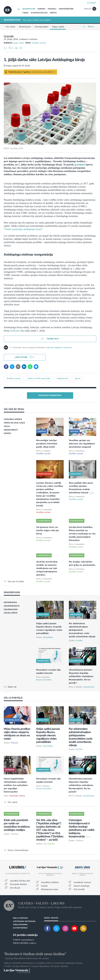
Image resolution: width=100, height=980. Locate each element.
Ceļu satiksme (49, 844)
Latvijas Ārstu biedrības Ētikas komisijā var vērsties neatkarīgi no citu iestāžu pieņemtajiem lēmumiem (82, 534)
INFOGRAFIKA (10, 603)
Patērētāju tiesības (17, 796)
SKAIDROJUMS (11, 610)
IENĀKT (93, 3)
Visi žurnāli (79, 889)
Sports (78, 379)
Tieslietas (15, 834)
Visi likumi (15, 888)
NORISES (42, 9)
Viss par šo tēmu (16, 581)
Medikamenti (63, 379)
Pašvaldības (48, 637)
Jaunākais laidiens (50, 882)
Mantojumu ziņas (50, 889)
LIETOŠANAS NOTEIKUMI (24, 921)
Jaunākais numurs (82, 882)
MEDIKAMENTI (11, 430)
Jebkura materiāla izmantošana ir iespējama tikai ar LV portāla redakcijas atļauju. (43, 963)
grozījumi (80, 165)
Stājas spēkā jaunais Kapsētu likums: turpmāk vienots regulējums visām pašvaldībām (48, 735)
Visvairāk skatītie (18, 884)
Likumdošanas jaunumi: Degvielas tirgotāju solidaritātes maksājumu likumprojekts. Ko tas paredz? (81, 676)
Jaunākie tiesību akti (20, 881)
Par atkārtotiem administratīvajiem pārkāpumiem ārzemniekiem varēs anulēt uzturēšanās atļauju (82, 630)
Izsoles (44, 886)
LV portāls (9, 36)
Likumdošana (89, 687)
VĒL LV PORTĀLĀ (13, 698)
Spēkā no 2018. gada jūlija (39, 379)
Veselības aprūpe (39, 43)
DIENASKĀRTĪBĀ (66, 9)
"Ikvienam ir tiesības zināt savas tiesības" (35, 954)
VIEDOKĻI (52, 9)
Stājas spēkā (19, 43)
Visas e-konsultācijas (18, 850)
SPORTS (7, 433)
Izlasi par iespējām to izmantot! (59, 348)
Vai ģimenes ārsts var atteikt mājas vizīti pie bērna (48, 530)
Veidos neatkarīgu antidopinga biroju (23, 229)
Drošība (79, 641)
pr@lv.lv (33, 943)
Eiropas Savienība (44, 680)
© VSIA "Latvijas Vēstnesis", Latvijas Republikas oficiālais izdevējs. (36, 966)
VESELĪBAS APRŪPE (13, 419)
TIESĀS (25, 13)
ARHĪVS (53, 13)
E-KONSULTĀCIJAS (39, 13)
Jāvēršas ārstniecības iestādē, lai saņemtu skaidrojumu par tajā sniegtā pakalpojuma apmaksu (47, 568)
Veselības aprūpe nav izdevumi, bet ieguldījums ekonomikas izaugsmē (82, 444)
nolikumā (15, 331)
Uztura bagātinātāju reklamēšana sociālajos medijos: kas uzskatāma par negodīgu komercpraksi (16, 785)
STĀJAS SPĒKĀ (11, 613)
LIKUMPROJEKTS (12, 606)
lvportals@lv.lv (28, 940)
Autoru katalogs (82, 886)
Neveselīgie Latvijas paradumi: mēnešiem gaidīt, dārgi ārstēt (47, 444)
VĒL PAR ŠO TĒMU (14, 409)
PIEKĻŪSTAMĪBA (20, 925)
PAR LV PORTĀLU (21, 918)
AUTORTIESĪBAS (20, 928)
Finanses (15, 743)
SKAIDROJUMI (29, 9)
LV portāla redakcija (25, 935)
